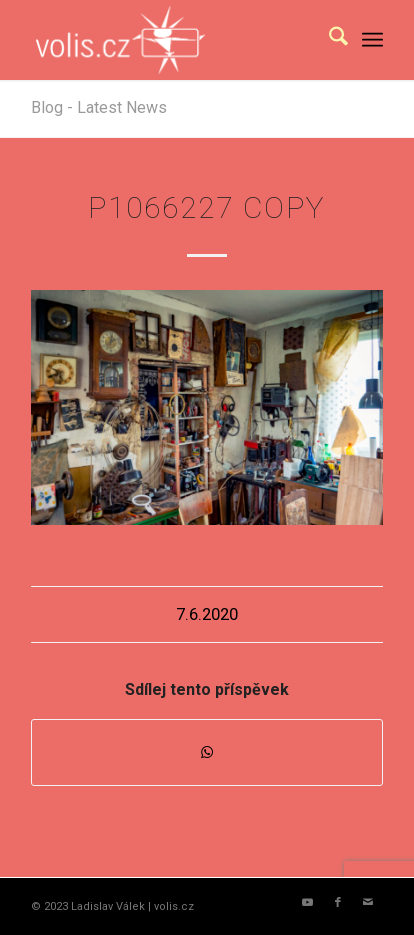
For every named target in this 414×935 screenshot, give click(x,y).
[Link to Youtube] (308, 903)
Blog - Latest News (99, 107)
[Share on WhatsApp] (207, 752)
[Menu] (372, 40)
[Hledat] (328, 40)
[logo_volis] (172, 40)
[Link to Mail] (368, 903)
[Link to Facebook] (338, 903)
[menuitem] (328, 40)
